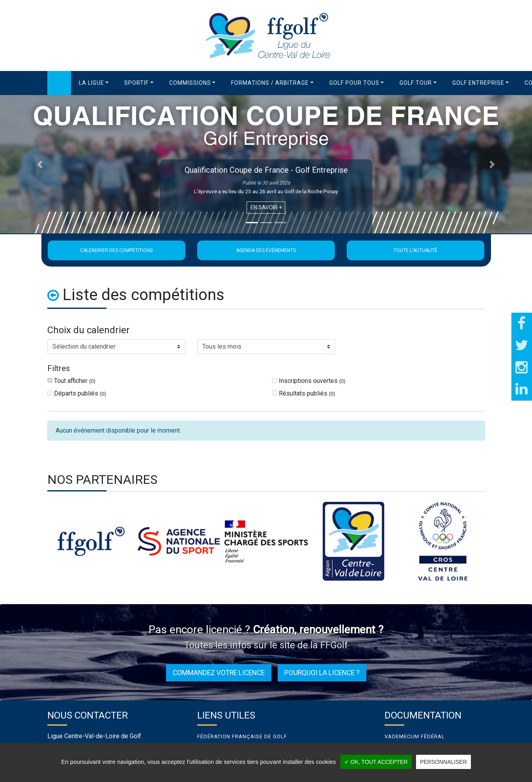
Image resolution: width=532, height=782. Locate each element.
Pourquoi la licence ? (322, 673)
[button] (94, 83)
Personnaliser (443, 762)
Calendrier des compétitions (116, 250)
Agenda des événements (266, 250)
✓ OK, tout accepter (376, 762)
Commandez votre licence (219, 673)
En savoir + (266, 207)
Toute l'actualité (415, 250)
